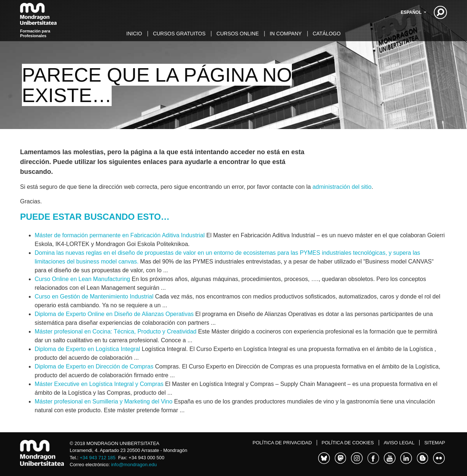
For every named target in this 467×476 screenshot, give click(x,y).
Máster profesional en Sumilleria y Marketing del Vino (104, 401)
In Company (286, 34)
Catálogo (327, 34)
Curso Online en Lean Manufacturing (82, 279)
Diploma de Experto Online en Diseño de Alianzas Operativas (114, 314)
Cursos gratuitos (179, 34)
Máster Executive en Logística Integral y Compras (99, 384)
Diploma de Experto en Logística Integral (87, 349)
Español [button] (412, 12)
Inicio (134, 34)
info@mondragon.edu (134, 465)
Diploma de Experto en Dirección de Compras (94, 366)
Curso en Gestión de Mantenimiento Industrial (94, 296)
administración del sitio (342, 187)
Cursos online (238, 34)
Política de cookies (348, 443)
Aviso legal (399, 443)
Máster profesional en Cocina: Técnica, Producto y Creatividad (115, 331)
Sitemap (435, 443)
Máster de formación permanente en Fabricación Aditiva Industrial (120, 235)
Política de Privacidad (282, 443)
